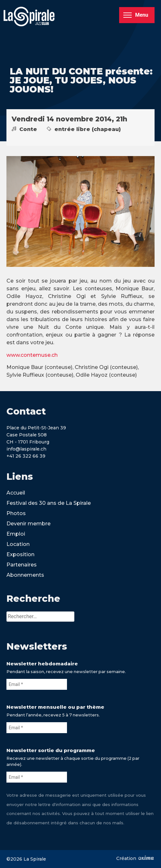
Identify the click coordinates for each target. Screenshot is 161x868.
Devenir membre (28, 524)
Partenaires (22, 565)
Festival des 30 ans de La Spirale (49, 503)
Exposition (20, 554)
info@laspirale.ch (26, 449)
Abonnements (25, 575)
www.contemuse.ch (32, 355)
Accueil (16, 493)
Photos (16, 513)
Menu (136, 15)
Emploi (16, 534)
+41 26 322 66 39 (26, 456)
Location (18, 544)
